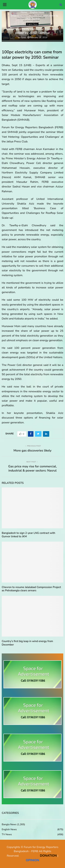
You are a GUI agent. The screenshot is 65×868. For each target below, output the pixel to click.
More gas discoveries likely (32, 450)
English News (32, 24)
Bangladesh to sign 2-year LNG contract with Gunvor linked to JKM (28, 535)
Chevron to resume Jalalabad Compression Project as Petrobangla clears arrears (31, 589)
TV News (7, 834)
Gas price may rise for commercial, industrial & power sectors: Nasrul (32, 468)
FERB (23, 37)
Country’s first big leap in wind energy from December (27, 643)
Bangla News (9, 824)
